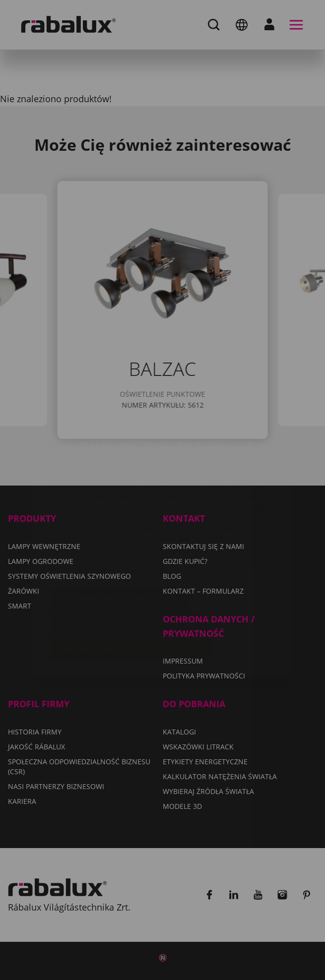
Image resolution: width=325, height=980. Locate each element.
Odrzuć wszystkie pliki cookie (129, 565)
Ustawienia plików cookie (120, 540)
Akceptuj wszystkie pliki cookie (131, 591)
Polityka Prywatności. (130, 511)
